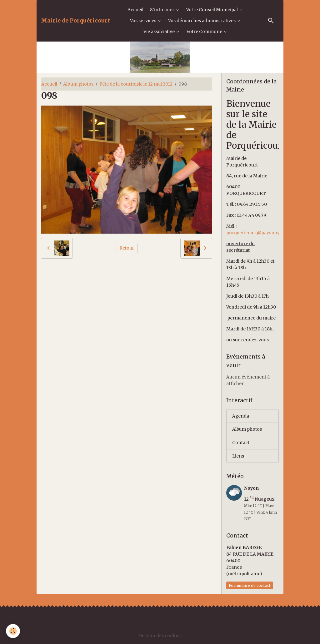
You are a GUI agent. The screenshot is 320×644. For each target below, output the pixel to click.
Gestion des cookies (160, 636)
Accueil (135, 10)
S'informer (163, 10)
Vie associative (160, 32)
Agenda (241, 416)
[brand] (75, 21)
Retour (127, 248)
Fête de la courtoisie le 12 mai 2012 (136, 84)
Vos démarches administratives (202, 21)
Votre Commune (205, 32)
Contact (241, 443)
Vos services (144, 21)
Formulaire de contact (250, 586)
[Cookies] (13, 631)
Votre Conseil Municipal (212, 10)
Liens (238, 456)
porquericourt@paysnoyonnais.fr (263, 233)
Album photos (78, 84)
